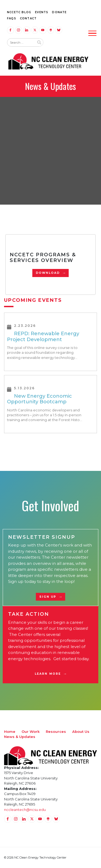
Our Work (31, 731)
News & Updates (20, 737)
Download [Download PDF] (48, 273)
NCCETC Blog (19, 12)
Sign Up (48, 597)
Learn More (48, 674)
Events (42, 12)
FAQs (12, 18)
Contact (28, 18)
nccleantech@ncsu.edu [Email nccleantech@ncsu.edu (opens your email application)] (25, 810)
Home (10, 731)
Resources (56, 731)
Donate (59, 12)
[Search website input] (21, 43)
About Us (81, 731)
